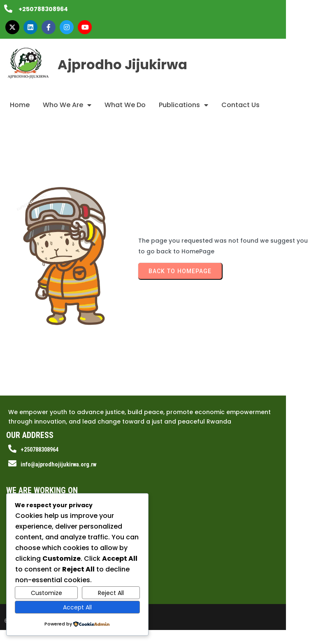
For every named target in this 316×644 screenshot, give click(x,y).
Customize (46, 593)
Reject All (111, 593)
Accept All (77, 607)
